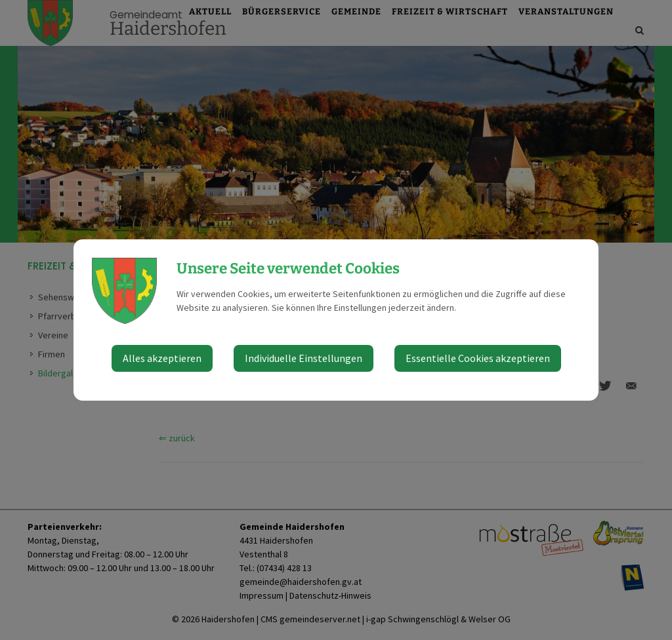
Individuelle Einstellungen (304, 358)
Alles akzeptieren (162, 358)
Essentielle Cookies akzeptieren (478, 358)
